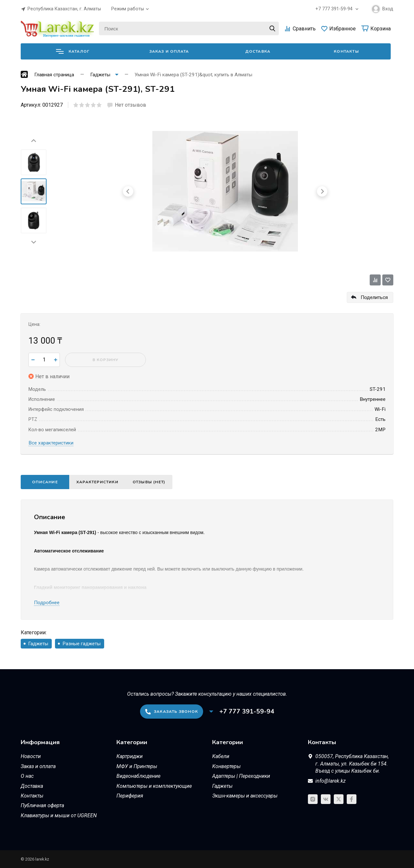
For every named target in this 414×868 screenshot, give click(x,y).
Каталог (73, 51)
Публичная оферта (42, 805)
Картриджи (130, 756)
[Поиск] (189, 28)
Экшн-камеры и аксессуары (245, 796)
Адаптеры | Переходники (241, 776)
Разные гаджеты (82, 644)
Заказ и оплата (169, 51)
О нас (27, 776)
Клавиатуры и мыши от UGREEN (59, 815)
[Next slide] (34, 242)
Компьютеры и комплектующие (154, 786)
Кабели (221, 756)
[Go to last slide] (34, 141)
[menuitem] (34, 162)
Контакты (346, 51)
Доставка (258, 51)
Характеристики (97, 482)
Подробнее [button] (47, 603)
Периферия (130, 796)
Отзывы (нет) (149, 482)
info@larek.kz (331, 781)
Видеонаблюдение (138, 776)
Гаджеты (38, 644)
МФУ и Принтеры (137, 766)
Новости (31, 756)
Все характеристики (51, 443)
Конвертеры (226, 766)
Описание (45, 482)
